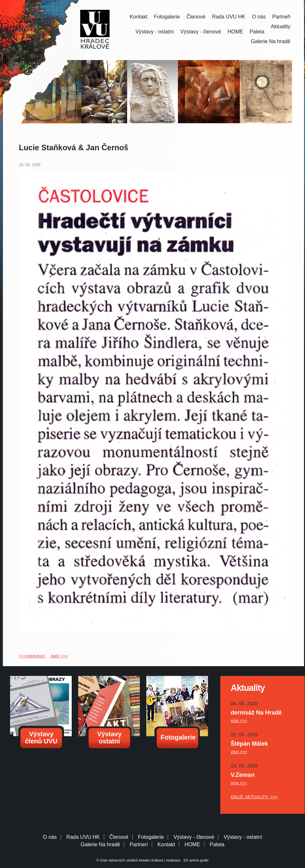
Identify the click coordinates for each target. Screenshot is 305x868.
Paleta (257, 32)
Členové (196, 17)
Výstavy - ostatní (155, 32)
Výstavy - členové (201, 32)
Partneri (139, 844)
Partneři (281, 17)
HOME (235, 32)
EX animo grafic (195, 860)
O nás (259, 17)
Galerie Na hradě (100, 844)
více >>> (239, 721)
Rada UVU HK (229, 17)
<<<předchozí (32, 656)
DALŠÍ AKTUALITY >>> (254, 797)
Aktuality (281, 26)
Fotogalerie (167, 17)
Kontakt (139, 17)
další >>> (59, 656)
